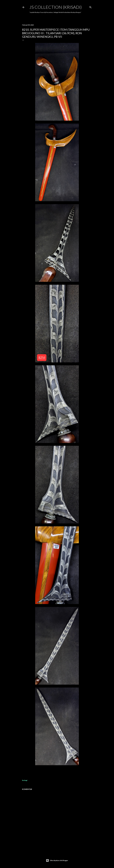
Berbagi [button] (25, 780)
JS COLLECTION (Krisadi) (56, 7)
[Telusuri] (90, 7)
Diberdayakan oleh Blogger (57, 860)
